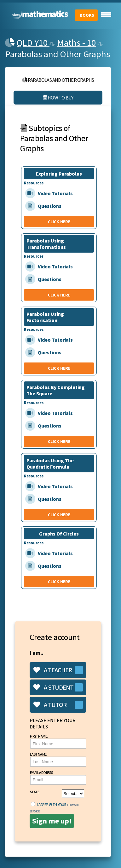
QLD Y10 (33, 43)
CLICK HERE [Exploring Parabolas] (59, 222)
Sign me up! (52, 821)
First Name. (58, 741)
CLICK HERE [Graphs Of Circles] (59, 582)
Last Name (58, 759)
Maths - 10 (76, 43)
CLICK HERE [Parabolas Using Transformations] (59, 295)
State (57, 794)
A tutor (50, 705)
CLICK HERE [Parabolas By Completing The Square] (59, 441)
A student (53, 687)
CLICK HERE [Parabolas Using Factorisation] (59, 368)
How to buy (58, 98)
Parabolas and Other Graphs (58, 80)
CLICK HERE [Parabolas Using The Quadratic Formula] (59, 515)
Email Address (58, 778)
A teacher (53, 670)
